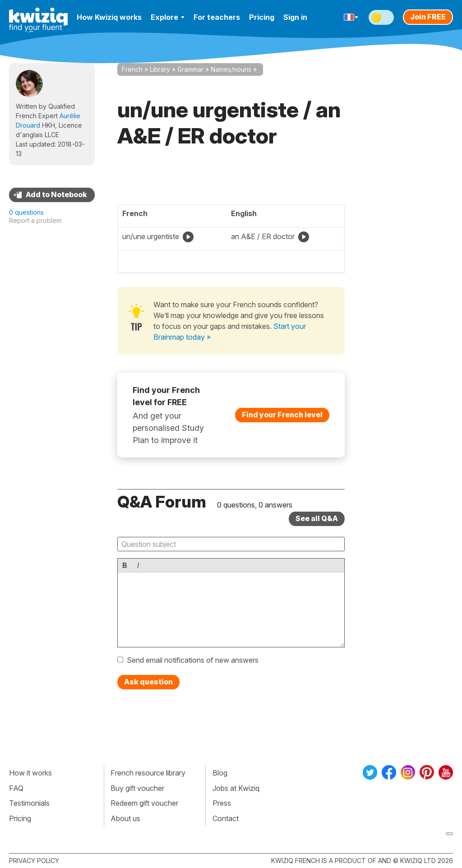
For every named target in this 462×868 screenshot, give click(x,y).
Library (160, 69)
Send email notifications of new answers (193, 660)
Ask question (148, 682)
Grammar (190, 69)
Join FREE (428, 17)
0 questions (26, 212)
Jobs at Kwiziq (236, 788)
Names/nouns (231, 69)
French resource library (148, 773)
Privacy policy (34, 861)
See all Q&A (317, 518)
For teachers (217, 17)
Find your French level (282, 415)
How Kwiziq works (109, 17)
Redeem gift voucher (144, 803)
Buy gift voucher (137, 788)
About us (125, 818)
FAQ (16, 788)
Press (222, 803)
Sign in (295, 17)
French (132, 69)
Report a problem (35, 220)
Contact (226, 818)
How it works (30, 773)
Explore (168, 17)
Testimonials (29, 803)
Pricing (262, 17)
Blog (220, 773)
